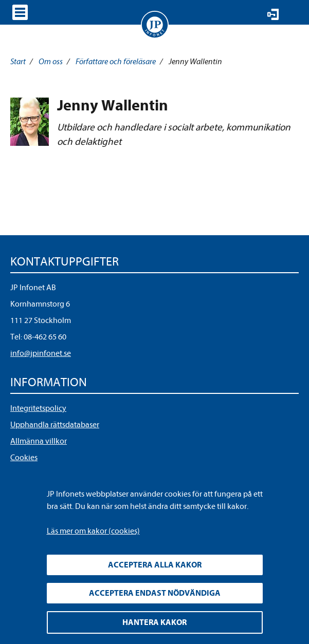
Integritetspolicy (38, 408)
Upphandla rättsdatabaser (55, 425)
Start (18, 62)
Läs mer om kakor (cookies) (93, 531)
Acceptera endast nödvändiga (155, 593)
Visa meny (20, 12)
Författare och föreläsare (116, 62)
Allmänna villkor (39, 441)
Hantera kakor (154, 622)
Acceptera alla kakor (155, 565)
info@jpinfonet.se (41, 353)
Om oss (51, 62)
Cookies (24, 458)
